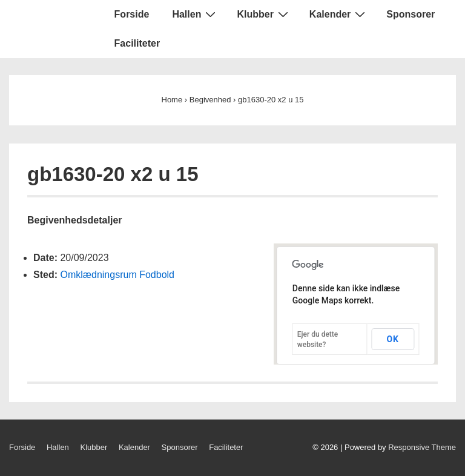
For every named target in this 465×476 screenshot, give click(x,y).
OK (393, 339)
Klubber (264, 14)
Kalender (339, 14)
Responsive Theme (422, 447)
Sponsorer (411, 14)
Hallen (195, 14)
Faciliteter (137, 43)
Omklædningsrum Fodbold (117, 275)
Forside (132, 14)
